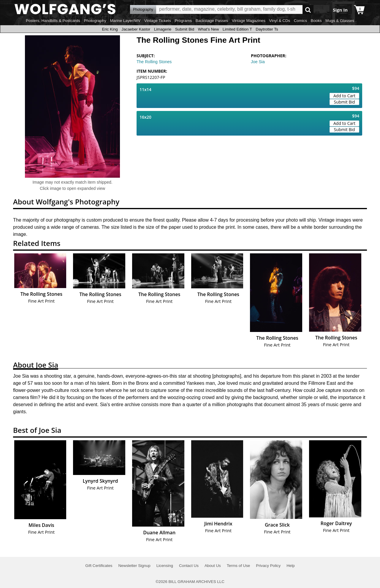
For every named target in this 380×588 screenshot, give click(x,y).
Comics (300, 21)
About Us (213, 566)
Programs (183, 21)
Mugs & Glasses (340, 21)
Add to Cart (344, 96)
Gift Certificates (99, 566)
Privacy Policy (268, 566)
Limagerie (163, 29)
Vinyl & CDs (280, 21)
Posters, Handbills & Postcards (53, 21)
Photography (95, 21)
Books (316, 21)
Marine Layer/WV (125, 21)
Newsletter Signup (134, 566)
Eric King (110, 29)
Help (290, 566)
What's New (209, 29)
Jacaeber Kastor (136, 29)
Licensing (165, 566)
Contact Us (189, 566)
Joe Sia (258, 62)
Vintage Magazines (249, 21)
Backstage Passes (212, 21)
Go (308, 10)
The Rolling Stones (154, 62)
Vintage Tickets (158, 21)
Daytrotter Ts (267, 29)
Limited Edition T (237, 29)
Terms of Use (239, 566)
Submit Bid (185, 29)
